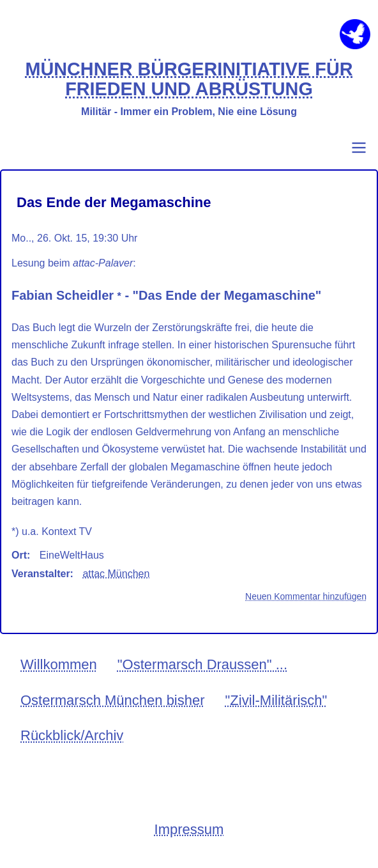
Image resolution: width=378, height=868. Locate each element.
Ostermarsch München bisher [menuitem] (113, 700)
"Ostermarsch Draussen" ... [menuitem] (202, 664)
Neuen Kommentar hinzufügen (306, 596)
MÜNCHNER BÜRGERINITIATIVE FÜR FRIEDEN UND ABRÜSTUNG (189, 80)
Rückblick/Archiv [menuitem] (72, 735)
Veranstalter (41, 574)
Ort (19, 555)
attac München (116, 574)
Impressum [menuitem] (189, 829)
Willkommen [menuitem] (59, 664)
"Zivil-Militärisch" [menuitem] (276, 700)
